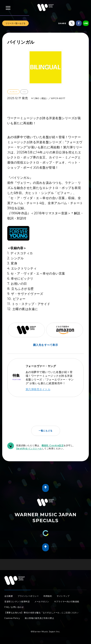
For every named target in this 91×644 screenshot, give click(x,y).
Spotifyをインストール (29, 449)
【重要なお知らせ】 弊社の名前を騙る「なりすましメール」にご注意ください (41, 613)
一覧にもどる (46, 431)
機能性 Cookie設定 (53, 445)
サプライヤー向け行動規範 (67, 602)
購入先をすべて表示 (46, 345)
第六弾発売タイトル (38, 389)
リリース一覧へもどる (15, 23)
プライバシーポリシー (28, 596)
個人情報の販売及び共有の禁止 (39, 618)
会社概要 (9, 596)
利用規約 (48, 596)
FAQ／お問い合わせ (14, 607)
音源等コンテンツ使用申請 (17, 602)
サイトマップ (63, 596)
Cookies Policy (12, 618)
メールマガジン (42, 602)
